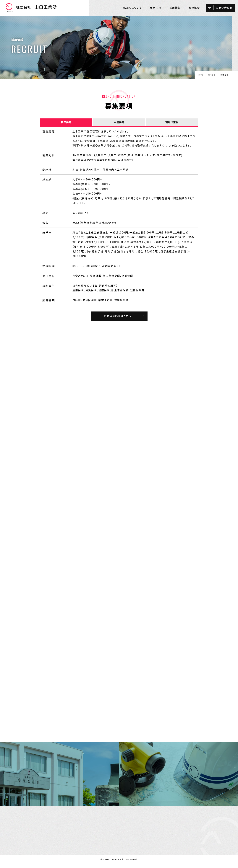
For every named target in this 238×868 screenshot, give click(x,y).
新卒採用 (66, 123)
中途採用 (119, 123)
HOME (199, 75)
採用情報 (211, 75)
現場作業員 (172, 123)
